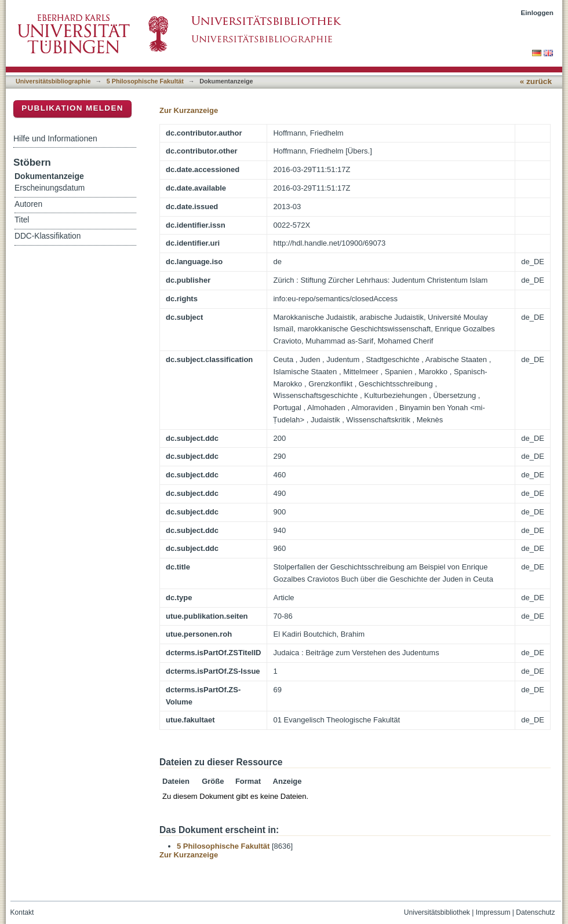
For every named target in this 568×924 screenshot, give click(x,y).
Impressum (493, 912)
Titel (22, 220)
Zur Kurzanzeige (189, 110)
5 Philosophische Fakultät (145, 81)
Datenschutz (535, 912)
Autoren (28, 204)
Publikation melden (72, 108)
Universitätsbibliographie (53, 81)
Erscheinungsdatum (50, 188)
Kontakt (22, 912)
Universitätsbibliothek (437, 912)
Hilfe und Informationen (55, 138)
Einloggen (538, 12)
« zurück (536, 81)
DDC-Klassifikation (48, 236)
